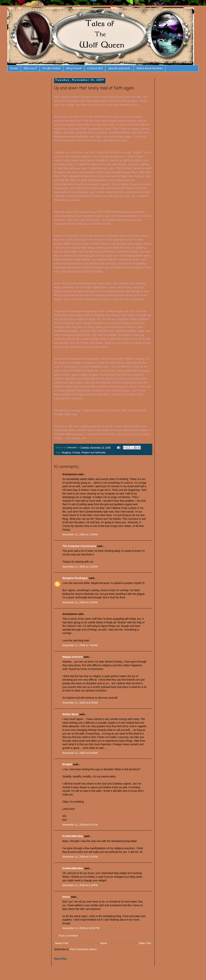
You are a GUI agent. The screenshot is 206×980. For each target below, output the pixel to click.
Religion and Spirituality (94, 453)
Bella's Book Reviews (150, 68)
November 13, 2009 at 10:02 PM (81, 928)
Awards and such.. (120, 68)
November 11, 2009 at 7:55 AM (80, 645)
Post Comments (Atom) (83, 949)
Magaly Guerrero (73, 657)
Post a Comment (68, 936)
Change (76, 453)
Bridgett (67, 764)
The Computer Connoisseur (79, 546)
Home (14, 68)
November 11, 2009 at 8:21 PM (80, 825)
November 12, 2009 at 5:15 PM (80, 857)
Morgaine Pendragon (75, 578)
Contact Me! (95, 68)
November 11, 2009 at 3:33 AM (80, 602)
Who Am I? (30, 68)
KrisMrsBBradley (73, 836)
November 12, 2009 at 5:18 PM (80, 885)
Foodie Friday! (52, 68)
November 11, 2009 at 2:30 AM (80, 567)
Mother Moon (70, 714)
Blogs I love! (74, 68)
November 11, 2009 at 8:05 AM (80, 703)
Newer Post (62, 943)
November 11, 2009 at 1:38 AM (80, 534)
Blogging (66, 453)
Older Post (145, 943)
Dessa (66, 897)
